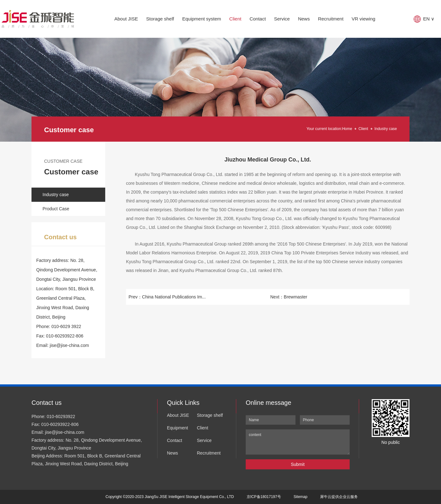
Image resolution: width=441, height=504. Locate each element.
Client (235, 19)
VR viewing (363, 19)
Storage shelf (160, 19)
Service (282, 19)
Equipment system (201, 19)
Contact (258, 19)
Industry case (386, 129)
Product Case (56, 209)
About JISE (126, 19)
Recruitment (331, 19)
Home (347, 129)
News (304, 19)
